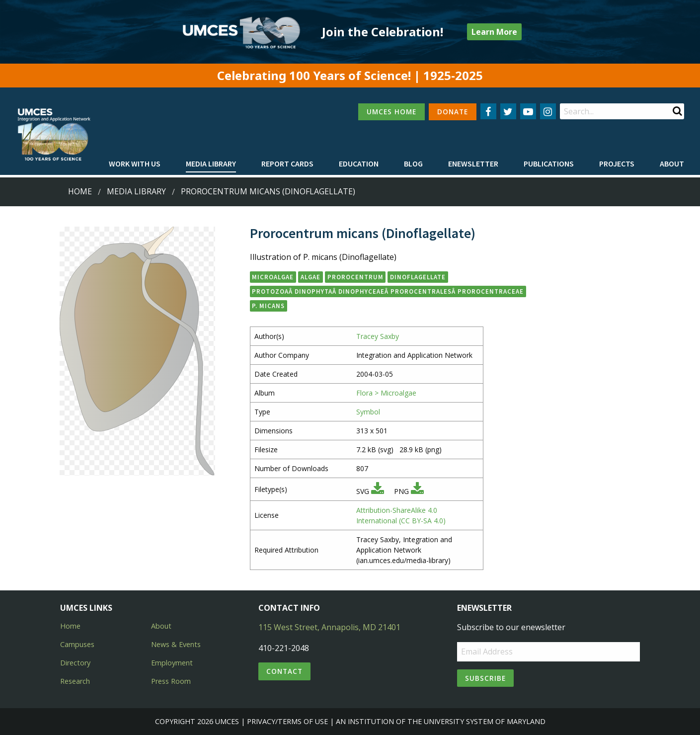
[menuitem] (135, 164)
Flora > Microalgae (386, 393)
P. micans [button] (268, 306)
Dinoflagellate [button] (418, 277)
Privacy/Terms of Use (287, 721)
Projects (617, 163)
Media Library (211, 163)
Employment (172, 663)
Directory (75, 663)
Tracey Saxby (378, 336)
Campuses (77, 644)
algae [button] (311, 277)
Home (80, 191)
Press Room (171, 681)
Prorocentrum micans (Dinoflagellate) (268, 191)
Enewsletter (473, 163)
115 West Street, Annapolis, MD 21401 (329, 627)
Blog (413, 163)
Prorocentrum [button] (355, 277)
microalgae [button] (273, 277)
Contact (284, 671)
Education (359, 163)
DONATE (453, 112)
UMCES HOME (391, 112)
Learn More (494, 32)
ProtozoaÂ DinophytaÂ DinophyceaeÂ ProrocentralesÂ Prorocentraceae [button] (388, 291)
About (672, 163)
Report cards (287, 163)
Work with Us (135, 163)
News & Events (176, 644)
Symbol (368, 412)
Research (75, 681)
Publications (549, 163)
